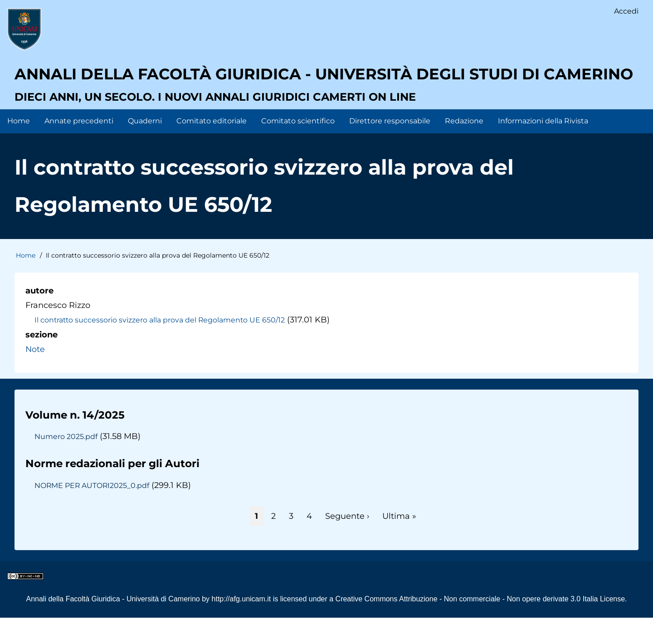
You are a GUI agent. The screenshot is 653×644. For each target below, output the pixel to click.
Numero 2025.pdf (66, 463)
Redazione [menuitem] (464, 147)
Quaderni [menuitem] (145, 147)
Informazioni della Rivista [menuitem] (543, 147)
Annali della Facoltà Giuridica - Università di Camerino (113, 625)
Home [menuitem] (19, 147)
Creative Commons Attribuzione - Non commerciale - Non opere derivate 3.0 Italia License (480, 625)
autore (39, 317)
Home (26, 282)
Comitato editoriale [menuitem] (212, 147)
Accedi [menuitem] (626, 12)
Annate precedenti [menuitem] (79, 147)
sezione (41, 361)
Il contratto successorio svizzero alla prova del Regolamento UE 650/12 (162, 346)
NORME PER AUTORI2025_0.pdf (93, 512)
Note (35, 376)
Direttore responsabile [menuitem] (390, 147)
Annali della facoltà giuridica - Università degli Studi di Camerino (297, 88)
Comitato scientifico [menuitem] (298, 147)
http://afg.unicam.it (241, 625)
